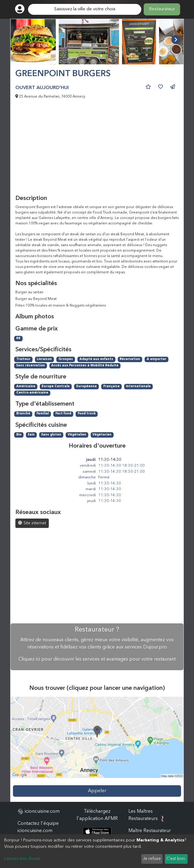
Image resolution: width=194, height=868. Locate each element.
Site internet (32, 523)
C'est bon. (176, 859)
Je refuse (152, 859)
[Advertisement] (97, 149)
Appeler (97, 791)
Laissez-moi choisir (22, 859)
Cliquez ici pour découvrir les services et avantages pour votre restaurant (97, 659)
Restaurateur (162, 9)
